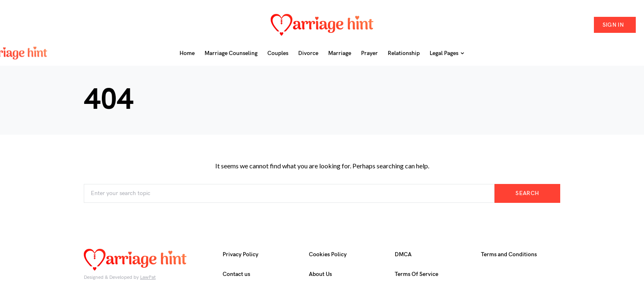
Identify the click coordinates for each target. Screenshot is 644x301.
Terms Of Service (416, 274)
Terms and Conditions (509, 254)
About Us (320, 274)
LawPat (148, 277)
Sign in (613, 25)
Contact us (236, 274)
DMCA (403, 254)
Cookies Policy (328, 254)
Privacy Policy (240, 254)
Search (527, 193)
